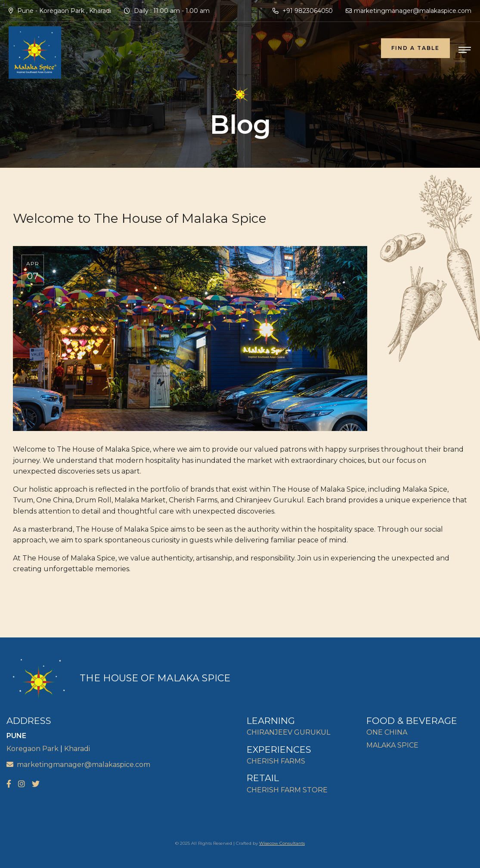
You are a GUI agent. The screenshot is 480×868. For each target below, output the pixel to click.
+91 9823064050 (303, 11)
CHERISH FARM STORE (287, 790)
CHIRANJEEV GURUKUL (288, 732)
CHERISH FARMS (276, 761)
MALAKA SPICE (392, 745)
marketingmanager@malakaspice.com (409, 11)
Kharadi (77, 749)
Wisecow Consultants (282, 843)
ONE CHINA (387, 732)
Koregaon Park (33, 749)
